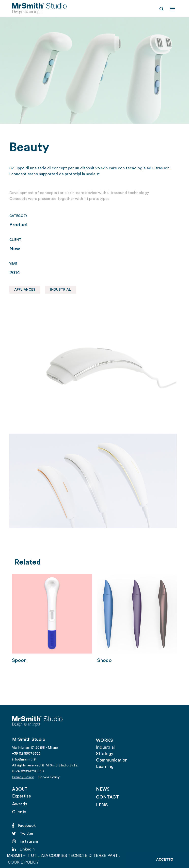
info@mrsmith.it (24, 760)
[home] (39, 9)
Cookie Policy (49, 777)
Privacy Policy (23, 777)
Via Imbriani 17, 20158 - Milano (35, 748)
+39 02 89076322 (26, 754)
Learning (105, 766)
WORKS (104, 740)
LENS (102, 805)
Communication (112, 760)
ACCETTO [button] (165, 859)
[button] (173, 9)
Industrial (105, 747)
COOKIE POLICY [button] (23, 862)
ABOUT (20, 789)
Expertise (22, 796)
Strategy (105, 754)
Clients (19, 812)
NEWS (103, 789)
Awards (20, 804)
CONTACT (107, 797)
